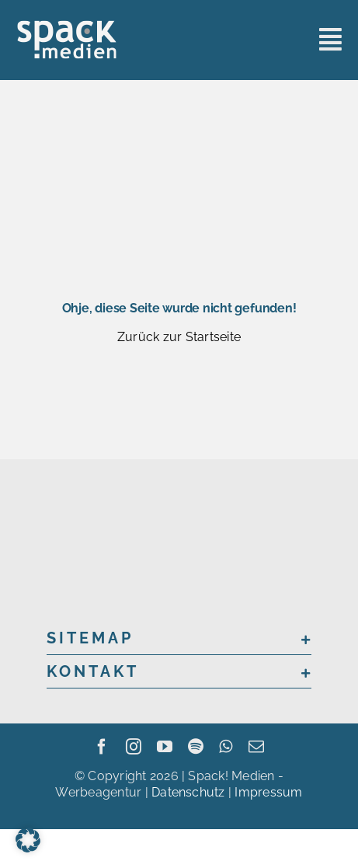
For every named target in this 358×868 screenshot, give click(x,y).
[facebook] (102, 747)
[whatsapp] (226, 747)
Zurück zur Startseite (179, 337)
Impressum (268, 792)
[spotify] (196, 747)
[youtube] (165, 747)
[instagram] (134, 747)
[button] (179, 638)
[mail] (256, 747)
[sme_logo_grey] (67, 25)
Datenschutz (188, 792)
